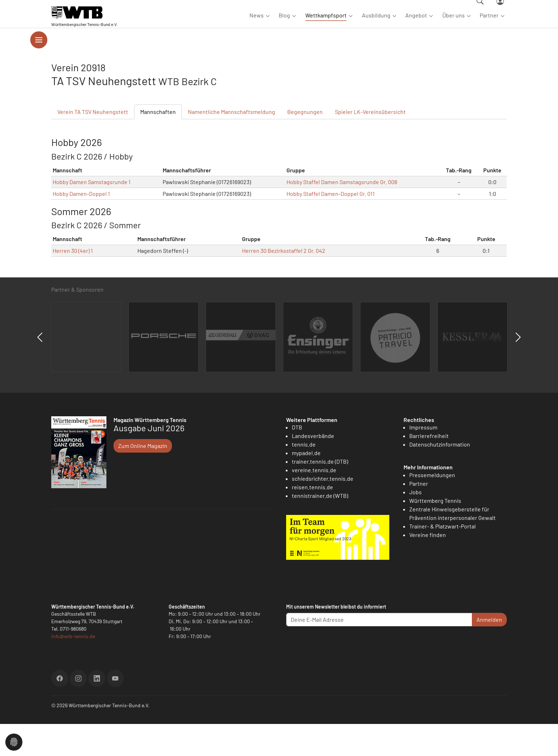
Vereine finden (428, 567)
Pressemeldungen (432, 507)
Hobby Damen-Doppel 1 (81, 226)
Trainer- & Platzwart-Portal (443, 558)
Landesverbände (313, 468)
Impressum (423, 459)
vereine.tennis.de (314, 502)
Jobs (415, 524)
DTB (297, 459)
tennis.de (304, 476)
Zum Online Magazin (143, 478)
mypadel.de (306, 485)
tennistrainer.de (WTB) (320, 528)
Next (518, 369)
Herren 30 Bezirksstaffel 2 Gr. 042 (284, 283)
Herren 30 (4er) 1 (73, 283)
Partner (419, 515)
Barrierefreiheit (429, 468)
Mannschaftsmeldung (231, 144)
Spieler (370, 144)
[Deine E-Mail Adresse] (379, 652)
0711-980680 (73, 661)
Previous (40, 369)
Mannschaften (158, 144)
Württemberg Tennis (435, 533)
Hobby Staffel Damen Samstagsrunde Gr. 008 (342, 214)
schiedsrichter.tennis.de (323, 510)
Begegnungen (305, 144)
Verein (93, 144)
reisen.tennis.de (312, 519)
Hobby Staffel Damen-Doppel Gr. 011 (331, 226)
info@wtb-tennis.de (73, 668)
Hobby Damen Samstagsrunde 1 (92, 214)
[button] (14, 741)
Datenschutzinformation (440, 476)
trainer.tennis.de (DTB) (320, 493)
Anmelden (489, 651)
